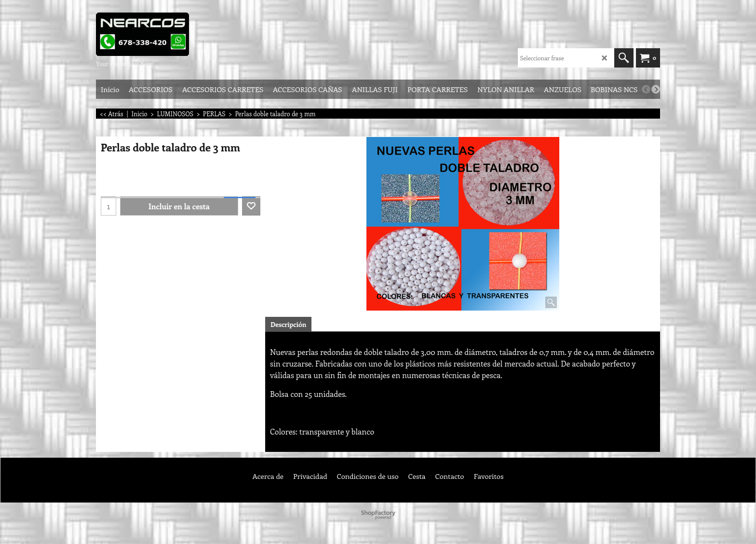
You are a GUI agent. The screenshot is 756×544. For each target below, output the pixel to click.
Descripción (288, 324)
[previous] (646, 89)
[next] (656, 89)
